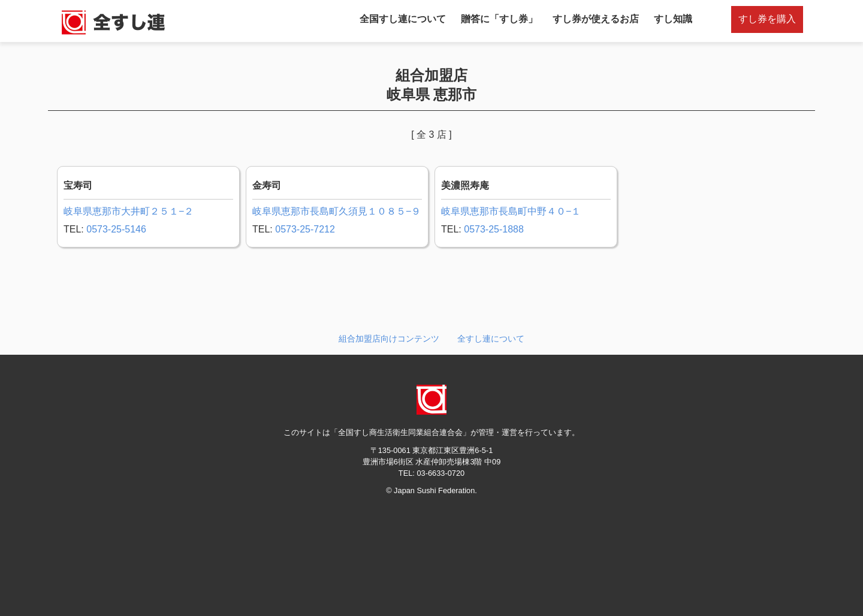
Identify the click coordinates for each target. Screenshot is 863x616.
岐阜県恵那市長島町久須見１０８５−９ (337, 211)
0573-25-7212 (305, 229)
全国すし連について (403, 19)
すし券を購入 (767, 19)
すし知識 (673, 19)
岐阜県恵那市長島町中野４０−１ (511, 211)
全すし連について (491, 339)
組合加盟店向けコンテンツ (389, 339)
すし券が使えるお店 (596, 19)
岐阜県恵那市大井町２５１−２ (129, 211)
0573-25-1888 (494, 229)
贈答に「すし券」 (499, 19)
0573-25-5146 (116, 229)
